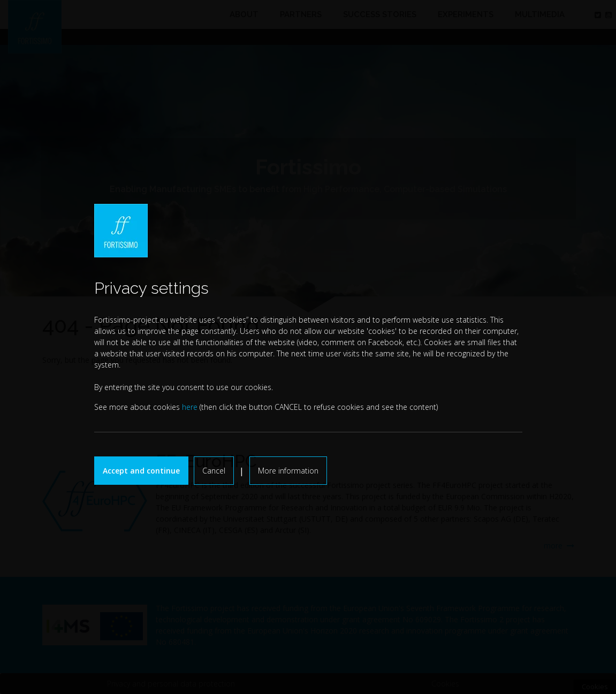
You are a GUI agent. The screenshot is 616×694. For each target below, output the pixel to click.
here (190, 407)
